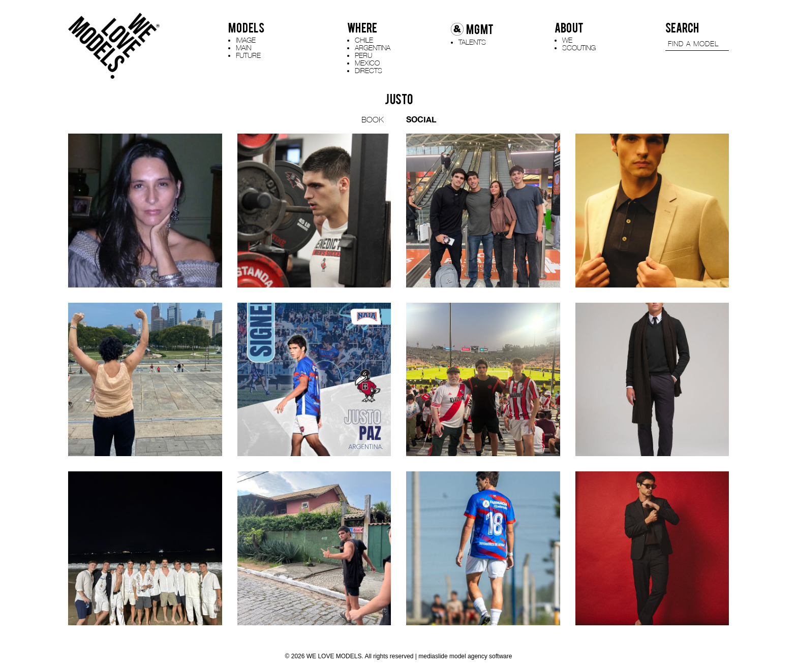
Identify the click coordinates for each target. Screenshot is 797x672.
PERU (363, 55)
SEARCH (682, 28)
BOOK (373, 119)
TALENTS (472, 42)
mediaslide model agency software (465, 656)
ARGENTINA (373, 47)
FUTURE (248, 55)
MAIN (243, 47)
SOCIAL (421, 119)
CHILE (364, 40)
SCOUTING (579, 47)
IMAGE (246, 40)
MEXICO (367, 63)
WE (567, 40)
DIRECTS (369, 70)
